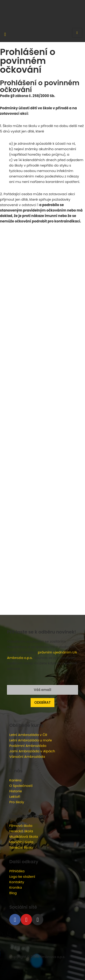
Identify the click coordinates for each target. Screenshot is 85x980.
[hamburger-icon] (77, 33)
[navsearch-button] (5, 31)
